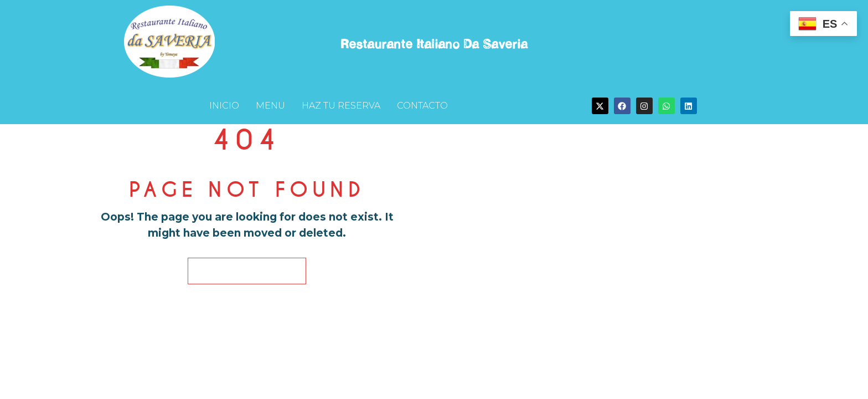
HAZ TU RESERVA (341, 106)
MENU (270, 106)
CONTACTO (422, 106)
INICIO (224, 106)
